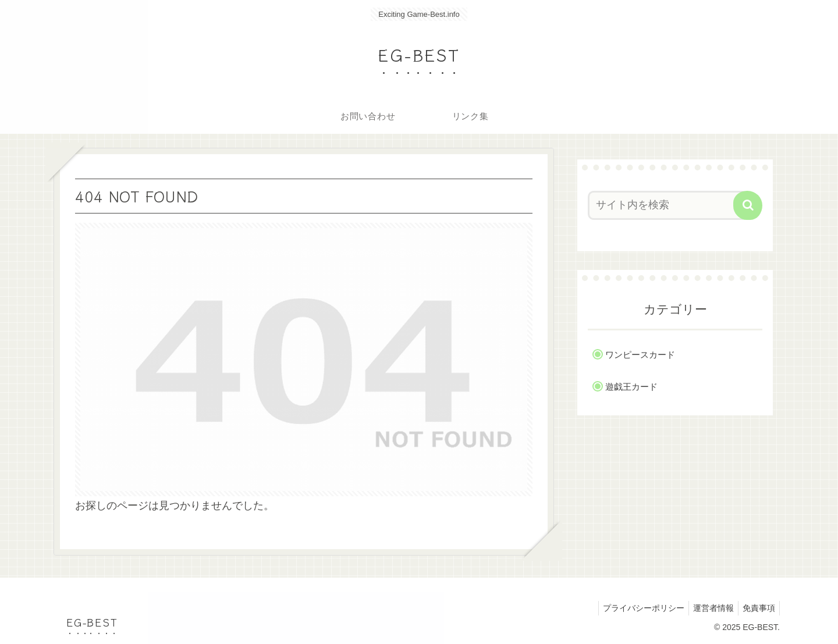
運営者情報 (708, 608)
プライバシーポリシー (635, 608)
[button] (748, 205)
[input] (668, 205)
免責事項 (757, 608)
